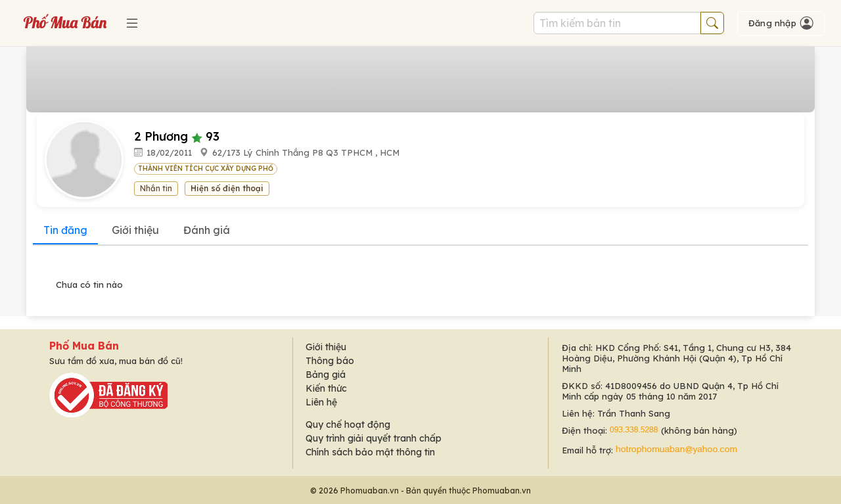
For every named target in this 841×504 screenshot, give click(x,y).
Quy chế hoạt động (348, 424)
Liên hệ (321, 402)
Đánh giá (207, 230)
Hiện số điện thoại (227, 188)
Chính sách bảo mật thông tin (370, 452)
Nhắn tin (156, 188)
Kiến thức (326, 388)
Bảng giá (326, 375)
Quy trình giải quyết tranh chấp (374, 438)
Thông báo (330, 361)
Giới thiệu (135, 230)
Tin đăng (65, 230)
